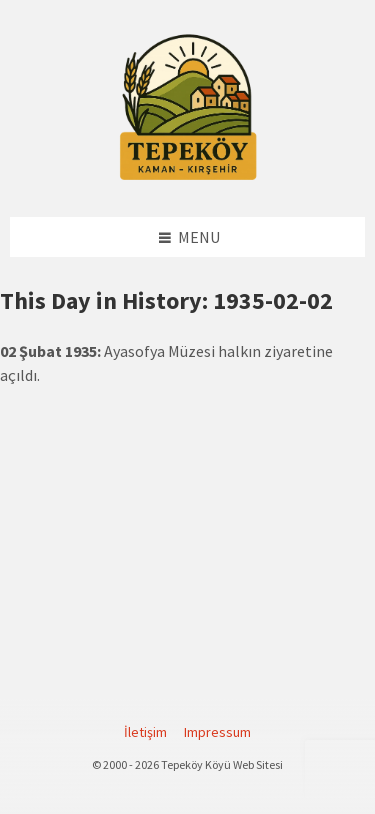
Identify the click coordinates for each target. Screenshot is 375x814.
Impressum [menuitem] (217, 732)
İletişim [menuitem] (145, 732)
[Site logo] (188, 177)
